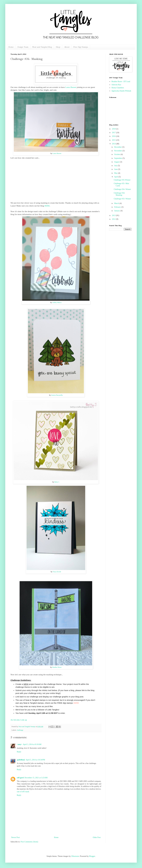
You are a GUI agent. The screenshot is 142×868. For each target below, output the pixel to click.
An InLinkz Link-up (19, 720)
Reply (19, 752)
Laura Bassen (71, 87)
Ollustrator (75, 856)
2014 (114, 144)
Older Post (97, 837)
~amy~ (19, 744)
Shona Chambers (118, 88)
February (118, 207)
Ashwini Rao (116, 85)
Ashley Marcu (57, 302)
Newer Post (15, 837)
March (117, 203)
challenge (20, 730)
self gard (20, 778)
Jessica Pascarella (57, 395)
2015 (114, 140)
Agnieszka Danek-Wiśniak (121, 91)
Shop (58, 47)
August (117, 162)
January (117, 211)
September (118, 158)
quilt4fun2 (21, 760)
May (116, 173)
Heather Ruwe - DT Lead (121, 82)
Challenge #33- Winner (122, 199)
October (117, 154)
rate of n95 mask (23, 792)
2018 (114, 129)
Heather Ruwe (57, 667)
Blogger (92, 856)
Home (11, 47)
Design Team (23, 47)
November (118, 151)
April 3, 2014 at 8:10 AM (32, 744)
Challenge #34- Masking (119, 194)
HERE (47, 206)
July (116, 166)
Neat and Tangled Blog (42, 47)
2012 (114, 219)
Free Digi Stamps (81, 47)
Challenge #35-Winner (122, 180)
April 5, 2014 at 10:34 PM (35, 760)
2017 (114, 133)
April (116, 177)
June (116, 169)
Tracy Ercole (57, 572)
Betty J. (57, 482)
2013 (114, 215)
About (67, 47)
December (118, 147)
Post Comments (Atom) (29, 842)
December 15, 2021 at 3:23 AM (36, 778)
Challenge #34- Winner (122, 189)
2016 (114, 136)
